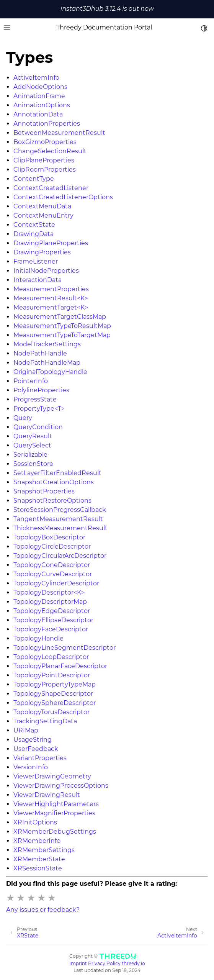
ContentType (34, 179)
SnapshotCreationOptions (54, 482)
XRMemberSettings (44, 850)
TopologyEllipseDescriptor (53, 620)
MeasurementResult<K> (51, 298)
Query (23, 418)
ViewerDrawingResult (47, 795)
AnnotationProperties (47, 124)
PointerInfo (31, 381)
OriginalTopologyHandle (50, 372)
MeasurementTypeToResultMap (62, 326)
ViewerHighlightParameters (56, 804)
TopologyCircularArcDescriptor (60, 556)
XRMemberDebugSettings (55, 832)
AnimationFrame (39, 96)
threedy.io (133, 963)
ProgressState (35, 399)
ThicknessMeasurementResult (60, 528)
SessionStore (33, 464)
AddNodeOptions (40, 87)
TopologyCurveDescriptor (53, 574)
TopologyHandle (38, 638)
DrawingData (33, 234)
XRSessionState (38, 868)
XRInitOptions (35, 822)
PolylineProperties (41, 390)
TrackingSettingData (45, 721)
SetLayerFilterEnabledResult (57, 473)
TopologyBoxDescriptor (49, 537)
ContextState (34, 225)
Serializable (30, 455)
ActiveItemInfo (36, 78)
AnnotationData (38, 114)
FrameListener (36, 261)
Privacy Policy (104, 963)
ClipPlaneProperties (44, 160)
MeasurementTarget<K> (51, 307)
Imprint (78, 963)
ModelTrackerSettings (47, 344)
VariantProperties (40, 758)
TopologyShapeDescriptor (53, 694)
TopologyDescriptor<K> (49, 592)
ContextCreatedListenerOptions (63, 197)
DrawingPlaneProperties (51, 243)
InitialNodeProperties (46, 271)
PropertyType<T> (39, 409)
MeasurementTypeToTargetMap (62, 335)
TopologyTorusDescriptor (51, 712)
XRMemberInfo (37, 841)
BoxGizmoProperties (45, 142)
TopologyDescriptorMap (50, 602)
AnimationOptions (42, 105)
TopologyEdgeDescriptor (52, 611)
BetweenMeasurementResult (59, 133)
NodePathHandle (40, 353)
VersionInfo (31, 767)
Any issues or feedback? (43, 910)
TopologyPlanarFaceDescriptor (60, 666)
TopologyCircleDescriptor (52, 547)
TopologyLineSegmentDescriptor (65, 648)
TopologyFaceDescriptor (51, 629)
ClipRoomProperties (45, 170)
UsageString (33, 740)
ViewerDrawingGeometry (52, 776)
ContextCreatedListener (51, 188)
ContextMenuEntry (43, 216)
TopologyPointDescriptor (52, 675)
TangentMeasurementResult (58, 519)
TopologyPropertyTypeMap (55, 684)
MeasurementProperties (51, 289)
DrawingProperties (42, 252)
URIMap (26, 730)
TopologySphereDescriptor (55, 703)
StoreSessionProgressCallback (60, 510)
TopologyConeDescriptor (52, 565)
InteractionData (38, 280)
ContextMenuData (42, 206)
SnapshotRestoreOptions (52, 501)
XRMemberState (39, 859)
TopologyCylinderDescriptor (56, 583)
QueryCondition (38, 427)
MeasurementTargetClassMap (60, 317)
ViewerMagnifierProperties (54, 813)
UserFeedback (36, 749)
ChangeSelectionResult (50, 151)
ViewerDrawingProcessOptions (61, 786)
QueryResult (33, 436)
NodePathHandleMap (47, 363)
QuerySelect (32, 445)
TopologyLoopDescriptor (51, 657)
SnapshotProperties (44, 491)
